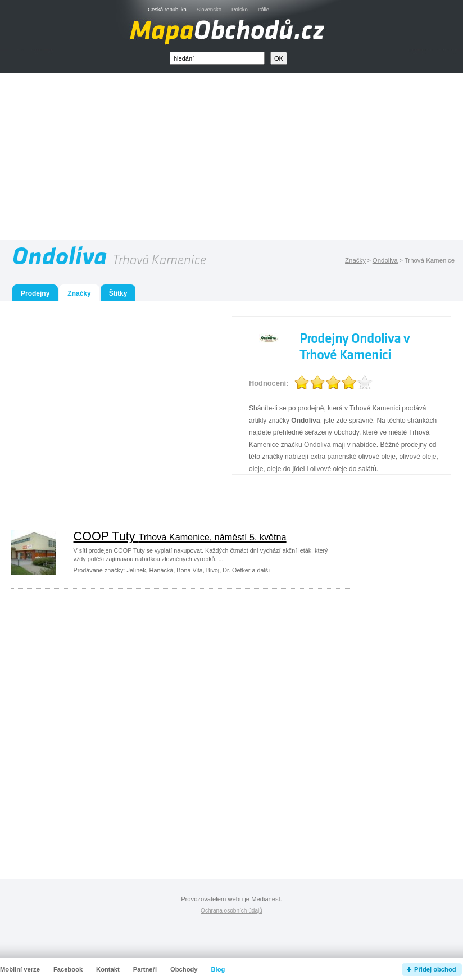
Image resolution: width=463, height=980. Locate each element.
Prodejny (35, 293)
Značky (355, 260)
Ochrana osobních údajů (231, 911)
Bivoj (213, 570)
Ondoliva (385, 260)
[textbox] (217, 58)
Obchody (184, 969)
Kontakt (108, 969)
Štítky (118, 293)
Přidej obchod (435, 969)
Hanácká (162, 570)
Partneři (145, 969)
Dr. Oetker (236, 570)
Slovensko (209, 9)
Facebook (68, 969)
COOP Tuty (180, 536)
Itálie (264, 9)
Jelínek (136, 570)
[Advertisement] (244, 159)
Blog (218, 969)
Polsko (240, 9)
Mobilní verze (20, 969)
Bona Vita (190, 570)
